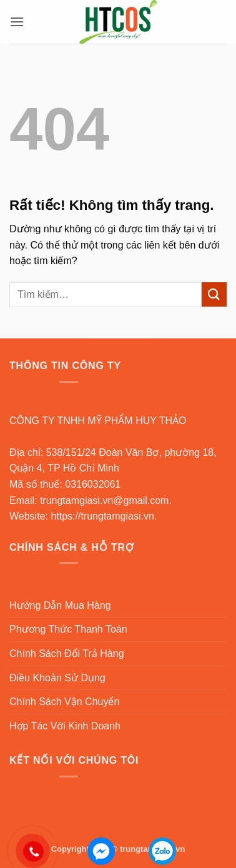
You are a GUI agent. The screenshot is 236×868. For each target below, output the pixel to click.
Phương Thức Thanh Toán (68, 629)
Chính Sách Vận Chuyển (64, 702)
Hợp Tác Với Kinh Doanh (65, 726)
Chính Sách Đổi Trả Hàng (67, 653)
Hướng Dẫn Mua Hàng (60, 605)
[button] (17, 22)
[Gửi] (214, 294)
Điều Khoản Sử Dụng (57, 678)
